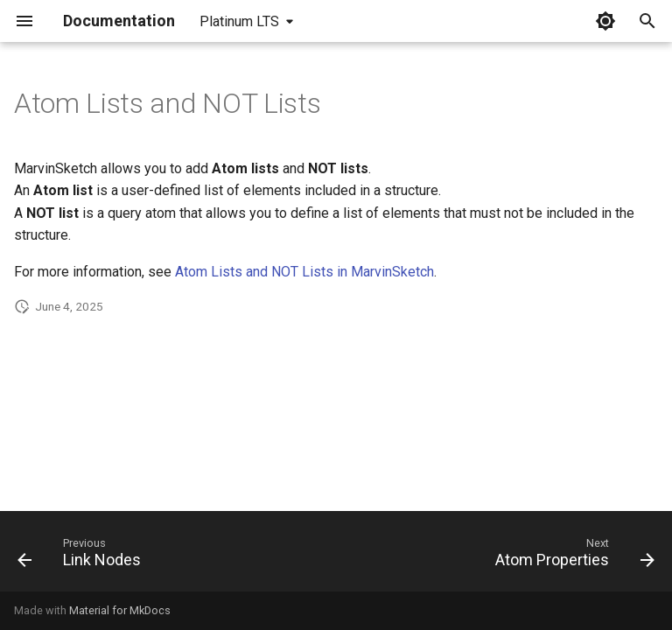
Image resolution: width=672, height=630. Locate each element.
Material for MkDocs (120, 610)
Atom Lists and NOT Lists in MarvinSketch (304, 272)
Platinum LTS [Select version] (239, 21)
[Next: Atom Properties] (571, 556)
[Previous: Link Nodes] (83, 556)
